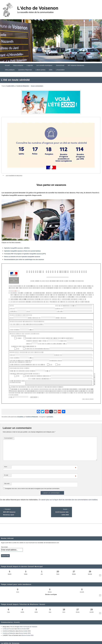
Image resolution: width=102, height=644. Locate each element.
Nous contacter (18, 65)
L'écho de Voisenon (38, 8)
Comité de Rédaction (23, 86)
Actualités (20, 417)
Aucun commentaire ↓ (37, 86)
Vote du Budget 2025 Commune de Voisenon (24, 627)
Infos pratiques (10, 70)
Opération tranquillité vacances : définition (17, 248)
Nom (6, 467)
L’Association (60, 70)
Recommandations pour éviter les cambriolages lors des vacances (24, 260)
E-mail (6, 475)
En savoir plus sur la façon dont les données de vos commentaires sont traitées (68, 500)
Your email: (4, 547)
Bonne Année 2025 (23, 629)
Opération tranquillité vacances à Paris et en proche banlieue (22, 251)
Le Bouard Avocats (8, 629)
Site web (7, 483)
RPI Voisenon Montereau (76, 65)
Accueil (7, 65)
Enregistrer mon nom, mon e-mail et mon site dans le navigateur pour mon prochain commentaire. (32, 489)
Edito (51, 70)
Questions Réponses (25, 70)
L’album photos (40, 70)
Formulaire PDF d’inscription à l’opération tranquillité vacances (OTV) (25, 254)
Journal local (60, 65)
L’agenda (30, 65)
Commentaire (9, 438)
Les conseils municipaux (44, 65)
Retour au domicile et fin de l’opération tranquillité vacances (22, 257)
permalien (50, 417)
